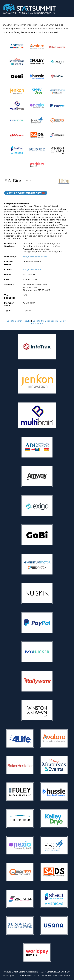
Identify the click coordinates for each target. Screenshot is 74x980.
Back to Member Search (45, 321)
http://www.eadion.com (35, 257)
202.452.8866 (44, 975)
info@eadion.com (32, 269)
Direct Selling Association (25, 972)
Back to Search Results (18, 321)
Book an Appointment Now (24, 193)
